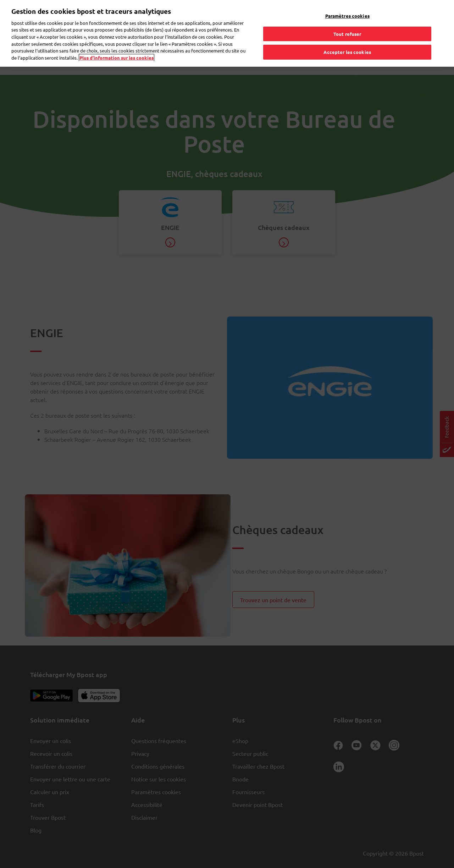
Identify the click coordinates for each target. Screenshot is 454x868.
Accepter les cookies (347, 39)
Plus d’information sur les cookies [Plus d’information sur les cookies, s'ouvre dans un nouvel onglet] (117, 44)
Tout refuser (347, 20)
